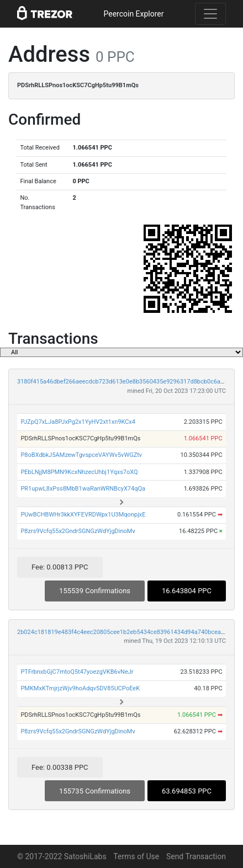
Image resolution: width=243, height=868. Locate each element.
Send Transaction (196, 856)
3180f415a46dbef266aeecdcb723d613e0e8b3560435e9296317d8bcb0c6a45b (124, 382)
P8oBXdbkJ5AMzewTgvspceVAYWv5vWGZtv (81, 455)
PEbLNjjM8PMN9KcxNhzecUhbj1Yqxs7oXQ (79, 472)
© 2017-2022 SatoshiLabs (62, 856)
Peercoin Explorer (133, 14)
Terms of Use (136, 856)
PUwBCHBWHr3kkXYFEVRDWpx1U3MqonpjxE (83, 515)
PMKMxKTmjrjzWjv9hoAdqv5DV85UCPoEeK (80, 688)
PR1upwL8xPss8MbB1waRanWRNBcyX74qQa (83, 489)
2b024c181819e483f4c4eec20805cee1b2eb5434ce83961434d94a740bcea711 (124, 632)
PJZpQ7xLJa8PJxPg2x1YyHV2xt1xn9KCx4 (78, 422)
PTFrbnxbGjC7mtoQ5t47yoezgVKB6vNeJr (77, 672)
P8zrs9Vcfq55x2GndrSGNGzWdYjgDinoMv (78, 531)
